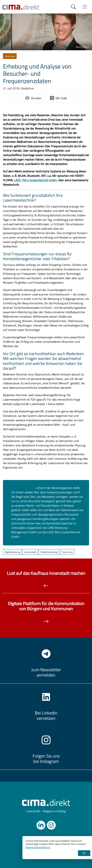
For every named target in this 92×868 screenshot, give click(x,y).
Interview (10, 56)
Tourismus (67, 552)
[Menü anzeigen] (85, 7)
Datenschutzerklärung (38, 847)
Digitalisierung (12, 552)
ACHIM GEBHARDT (23, 488)
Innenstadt (30, 552)
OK (84, 853)
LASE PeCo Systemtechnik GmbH (35, 180)
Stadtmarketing (49, 552)
